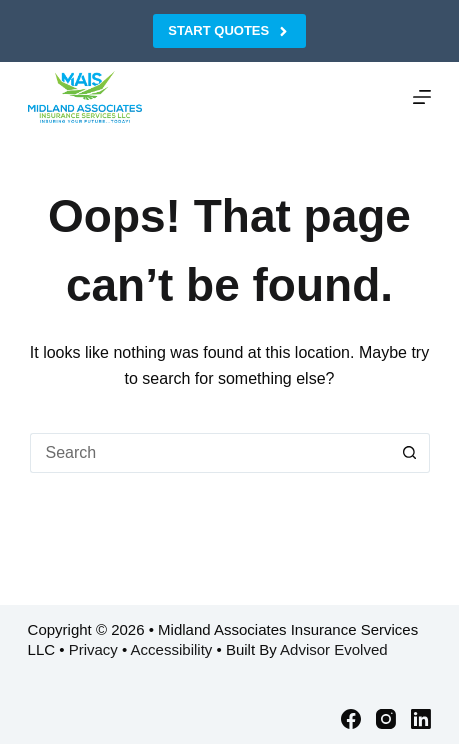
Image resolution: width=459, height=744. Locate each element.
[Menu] (422, 97)
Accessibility (172, 649)
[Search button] (410, 453)
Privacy (93, 649)
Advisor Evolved (334, 649)
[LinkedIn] (421, 719)
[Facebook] (351, 719)
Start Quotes (229, 31)
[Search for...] (210, 453)
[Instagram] (386, 719)
